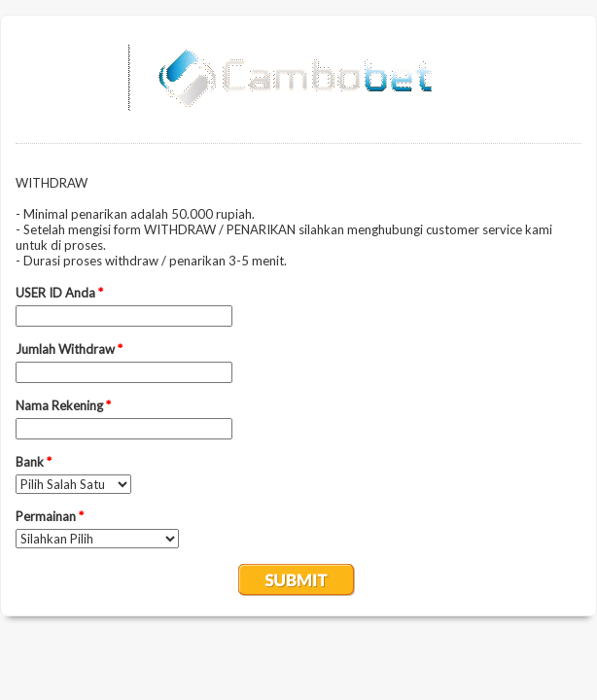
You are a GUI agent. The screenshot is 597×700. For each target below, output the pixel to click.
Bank (34, 462)
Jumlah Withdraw (69, 349)
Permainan (50, 516)
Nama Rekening (63, 405)
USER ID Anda (59, 293)
